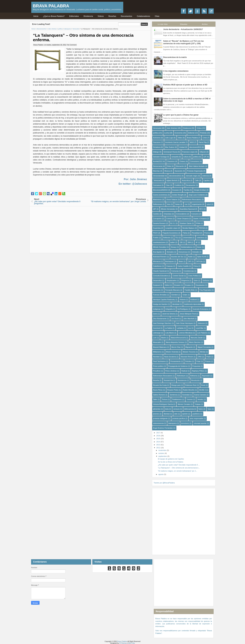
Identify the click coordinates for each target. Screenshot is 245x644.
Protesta (203, 133)
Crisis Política (193, 276)
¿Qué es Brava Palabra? (54, 16)
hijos (209, 409)
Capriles (207, 180)
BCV (201, 209)
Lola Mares (170, 333)
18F (155, 209)
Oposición (179, 171)
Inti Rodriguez (183, 309)
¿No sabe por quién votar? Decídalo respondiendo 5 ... (179, 465)
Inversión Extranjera (200, 309)
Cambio (156, 214)
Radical (184, 371)
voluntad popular (200, 423)
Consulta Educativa (161, 276)
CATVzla (199, 261)
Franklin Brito (190, 290)
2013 (159, 445)
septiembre (163, 456)
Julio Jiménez (172, 128)
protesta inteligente (160, 418)
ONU (200, 357)
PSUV (155, 233)
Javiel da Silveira (169, 314)
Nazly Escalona (170, 357)
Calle (197, 180)
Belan (181, 261)
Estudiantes (200, 285)
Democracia (158, 166)
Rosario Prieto (173, 390)
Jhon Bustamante (160, 319)
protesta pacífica (179, 418)
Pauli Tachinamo (159, 361)
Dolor (196, 280)
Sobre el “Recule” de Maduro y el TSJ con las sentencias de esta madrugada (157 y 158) (184, 42)
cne (186, 204)
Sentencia (174, 395)
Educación (180, 166)
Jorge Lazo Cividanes (197, 195)
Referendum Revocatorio (163, 376)
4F (196, 242)
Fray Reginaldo (205, 290)
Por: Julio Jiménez (135, 179)
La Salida (168, 328)
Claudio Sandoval (160, 271)
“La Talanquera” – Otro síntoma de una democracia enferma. (83, 38)
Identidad (176, 304)
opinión (185, 414)
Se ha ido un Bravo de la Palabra (171, 462)
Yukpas (198, 404)
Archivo (205, 24)
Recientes (211, 11)
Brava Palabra (51, 6)
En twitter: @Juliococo (133, 184)
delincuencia (189, 409)
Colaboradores (144, 16)
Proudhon (157, 371)
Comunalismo (181, 214)
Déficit (167, 285)
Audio (190, 257)
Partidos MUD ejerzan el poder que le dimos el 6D (185, 85)
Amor (199, 247)
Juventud (157, 328)
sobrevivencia (158, 423)
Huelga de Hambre (160, 304)
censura (176, 409)
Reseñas (112, 16)
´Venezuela (157, 180)
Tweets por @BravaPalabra (164, 483)
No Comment (72, 45)
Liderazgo (157, 333)
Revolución (195, 380)
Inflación (203, 152)
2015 (159, 439)
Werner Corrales (184, 404)
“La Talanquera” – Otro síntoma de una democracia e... (179, 468)
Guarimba (157, 228)
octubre (162, 453)
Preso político (158, 366)
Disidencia (88, 16)
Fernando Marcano (173, 290)
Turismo (189, 399)
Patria (185, 233)
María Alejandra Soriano (175, 342)
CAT (189, 261)
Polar (198, 361)
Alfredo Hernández (168, 209)
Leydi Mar (200, 328)
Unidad (182, 147)
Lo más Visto (163, 24)
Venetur (200, 399)
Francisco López (189, 152)
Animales (170, 252)
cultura (186, 157)
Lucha (167, 133)
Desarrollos (157, 280)
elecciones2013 (195, 147)
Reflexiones (158, 204)
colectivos (200, 238)
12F (205, 157)
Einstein (177, 285)
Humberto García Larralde (175, 142)
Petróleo (188, 361)
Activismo (157, 138)
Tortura (165, 399)
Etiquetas (184, 24)
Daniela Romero (159, 223)
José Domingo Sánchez (162, 323)
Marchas (156, 171)
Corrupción (157, 219)
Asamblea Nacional (187, 209)
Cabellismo (157, 266)
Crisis (205, 138)
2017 (159, 433)
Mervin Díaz (176, 347)
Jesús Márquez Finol (188, 314)
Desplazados (172, 280)
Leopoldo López (171, 228)
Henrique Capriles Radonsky (164, 300)
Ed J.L (173, 223)
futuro (201, 409)
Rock (203, 385)
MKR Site (132, 643)
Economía (179, 133)
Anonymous (183, 252)
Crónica (169, 219)
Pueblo (156, 238)
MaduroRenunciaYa (178, 338)
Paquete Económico (170, 233)
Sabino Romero (159, 395)
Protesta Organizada (195, 171)
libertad (167, 414)
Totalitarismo (177, 399)
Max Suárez (170, 147)
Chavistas (167, 214)
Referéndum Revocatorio (192, 199)
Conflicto (178, 185)
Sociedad (186, 395)
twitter (173, 242)
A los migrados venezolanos (176, 71)
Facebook (184, 11)
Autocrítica (186, 180)
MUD (192, 142)
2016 (159, 436)
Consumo (195, 214)
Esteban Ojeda (186, 223)
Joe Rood (175, 319)
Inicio (36, 16)
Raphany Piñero (198, 371)
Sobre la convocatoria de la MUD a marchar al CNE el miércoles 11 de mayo (187, 100)
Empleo (188, 285)
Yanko (177, 204)
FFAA (198, 223)
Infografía (169, 309)
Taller (155, 399)
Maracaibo (157, 342)
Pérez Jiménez (171, 371)
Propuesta (196, 366)
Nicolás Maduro (188, 228)
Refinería (194, 376)
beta (167, 409)
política (156, 133)
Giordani (175, 295)
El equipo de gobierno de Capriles (171, 459)
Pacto (209, 357)
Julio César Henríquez (184, 323)
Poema (207, 233)
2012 (159, 448)
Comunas (175, 271)
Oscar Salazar (172, 199)
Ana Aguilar (157, 252)
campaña (175, 157)
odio (176, 414)
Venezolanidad (159, 176)
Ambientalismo (187, 247)
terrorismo (185, 423)
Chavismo (171, 161)
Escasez (176, 190)
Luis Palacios (202, 333)
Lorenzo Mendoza (185, 333)
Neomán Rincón (187, 357)
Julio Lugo (169, 138)
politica (196, 157)
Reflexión (167, 238)
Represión (206, 376)
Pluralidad (196, 233)
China (196, 266)
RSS (204, 11)
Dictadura (157, 147)
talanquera (172, 423)
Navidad (156, 357)
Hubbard (194, 300)
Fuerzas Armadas (160, 295)
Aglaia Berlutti (172, 180)
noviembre (163, 450)
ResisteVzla (168, 380)
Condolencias (189, 271)
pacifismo (196, 414)
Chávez (182, 161)
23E (181, 242)
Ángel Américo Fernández (163, 428)
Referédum (181, 376)
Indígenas (157, 309)
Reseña (156, 380)
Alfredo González (160, 247)
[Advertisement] (90, 228)
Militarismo (157, 352)
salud (209, 204)
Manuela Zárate (197, 338)
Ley (190, 328)
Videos (101, 16)
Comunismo (195, 161)
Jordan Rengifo (178, 195)
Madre (164, 338)
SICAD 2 (202, 390)
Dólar (169, 166)
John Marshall (189, 319)
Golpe (185, 295)
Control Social (178, 276)
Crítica (199, 128)
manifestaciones (159, 242)
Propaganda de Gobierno (178, 366)
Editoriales (74, 16)
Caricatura (157, 185)
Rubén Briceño (189, 390)
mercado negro (192, 176)
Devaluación (191, 185)
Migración (189, 347)
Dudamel (157, 285)
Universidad (187, 238)
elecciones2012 (175, 176)
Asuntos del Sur (177, 257)
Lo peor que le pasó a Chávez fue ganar (181, 115)
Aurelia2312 (158, 161)
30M (189, 242)
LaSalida (180, 328)
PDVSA (202, 228)
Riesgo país (176, 385)
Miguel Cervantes (204, 347)
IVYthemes (123, 643)
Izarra (155, 314)
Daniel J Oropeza (200, 219)
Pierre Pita (203, 142)
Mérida (203, 352)
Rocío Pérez (158, 390)
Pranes (208, 361)
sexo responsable (196, 418)
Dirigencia (185, 280)
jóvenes (156, 414)
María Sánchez (195, 342)
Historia (183, 300)
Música (167, 171)
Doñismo (206, 280)
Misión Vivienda (172, 352)
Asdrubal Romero (160, 257)
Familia (186, 190)
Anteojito (196, 252)
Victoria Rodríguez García (163, 404)
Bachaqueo (170, 261)
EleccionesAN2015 (160, 190)
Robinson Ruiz (191, 385)
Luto (155, 338)
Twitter (190, 11)
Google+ (197, 11)
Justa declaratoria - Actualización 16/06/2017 (183, 29)
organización (197, 204)
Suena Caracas (200, 395)
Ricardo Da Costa (160, 385)
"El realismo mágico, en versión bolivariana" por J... (178, 471)
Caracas (169, 266)
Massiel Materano (160, 347)
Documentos (126, 16)
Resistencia (182, 380)
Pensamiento (175, 361)
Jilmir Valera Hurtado (197, 166)
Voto (169, 204)
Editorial (191, 133)
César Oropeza (183, 219)
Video (180, 138)
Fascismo (157, 142)
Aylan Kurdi (202, 257)
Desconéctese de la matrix (175, 57)
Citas (157, 16)
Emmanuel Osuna (170, 152)
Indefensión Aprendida (193, 304)
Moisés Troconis (189, 352)
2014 (159, 442)
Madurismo (157, 199)
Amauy (174, 247)
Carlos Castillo (183, 266)
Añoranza (157, 261)
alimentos (157, 409)
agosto (161, 474)
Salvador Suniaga (160, 157)
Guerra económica (160, 195)
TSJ (177, 238)
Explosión (157, 290)
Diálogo (156, 152)
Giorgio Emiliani (200, 190)
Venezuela (157, 128)
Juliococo (201, 323)
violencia (206, 176)
